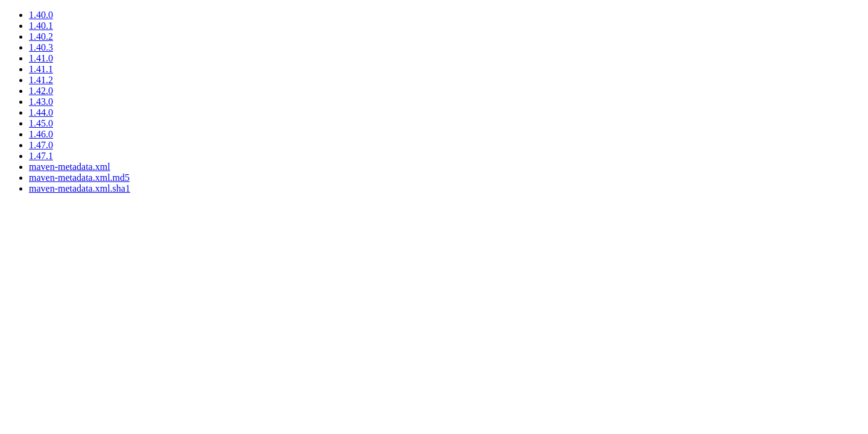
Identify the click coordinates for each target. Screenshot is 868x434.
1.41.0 (41, 58)
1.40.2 (41, 36)
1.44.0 (41, 112)
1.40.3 (41, 47)
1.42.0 (41, 91)
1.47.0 (41, 145)
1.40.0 (41, 15)
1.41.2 (41, 80)
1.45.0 (41, 123)
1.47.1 (41, 156)
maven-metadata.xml (70, 167)
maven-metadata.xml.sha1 (80, 188)
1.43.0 (41, 102)
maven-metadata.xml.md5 (79, 178)
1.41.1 (41, 69)
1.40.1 (41, 26)
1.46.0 (41, 134)
